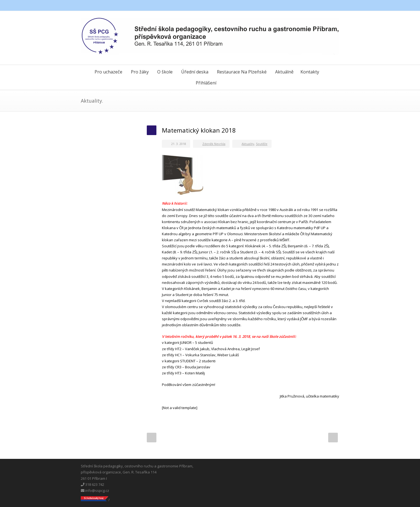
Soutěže (262, 144)
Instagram (334, 6)
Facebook (312, 6)
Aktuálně (284, 72)
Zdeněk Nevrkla (214, 144)
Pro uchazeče (108, 72)
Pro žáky (140, 72)
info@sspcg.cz (95, 490)
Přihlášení (206, 83)
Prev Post (152, 438)
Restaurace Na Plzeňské (242, 72)
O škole (165, 72)
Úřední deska (195, 72)
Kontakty (310, 72)
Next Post (333, 438)
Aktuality (248, 144)
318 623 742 (92, 484)
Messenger (323, 6)
